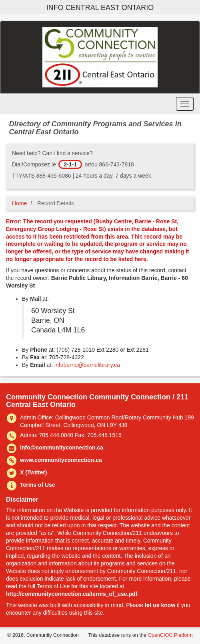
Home (19, 203)
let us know (160, 605)
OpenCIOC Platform (170, 635)
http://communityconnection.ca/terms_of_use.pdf (72, 594)
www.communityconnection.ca (61, 460)
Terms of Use (38, 485)
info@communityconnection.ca (62, 448)
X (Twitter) (33, 472)
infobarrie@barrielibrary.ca (87, 365)
